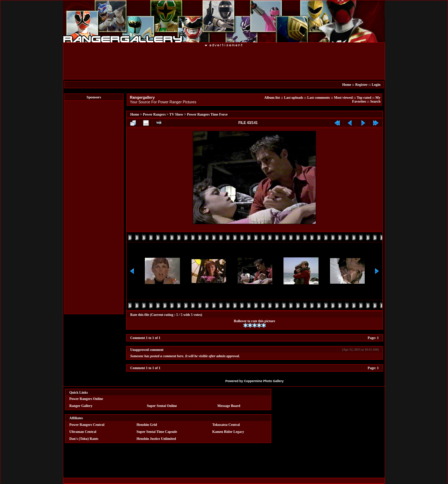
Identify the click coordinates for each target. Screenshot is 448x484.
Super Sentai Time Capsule (157, 432)
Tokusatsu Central (226, 425)
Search (375, 101)
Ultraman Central (83, 432)
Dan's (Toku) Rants (84, 439)
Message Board (229, 406)
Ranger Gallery (81, 406)
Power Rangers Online (86, 399)
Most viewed (343, 98)
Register (361, 85)
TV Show (176, 114)
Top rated (364, 98)
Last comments (319, 98)
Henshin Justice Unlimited (156, 439)
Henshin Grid (147, 425)
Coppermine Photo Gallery (264, 381)
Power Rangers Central (87, 425)
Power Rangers (154, 114)
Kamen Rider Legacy (228, 432)
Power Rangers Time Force (207, 114)
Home (347, 85)
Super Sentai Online (162, 406)
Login (376, 85)
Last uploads (293, 98)
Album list (272, 98)
